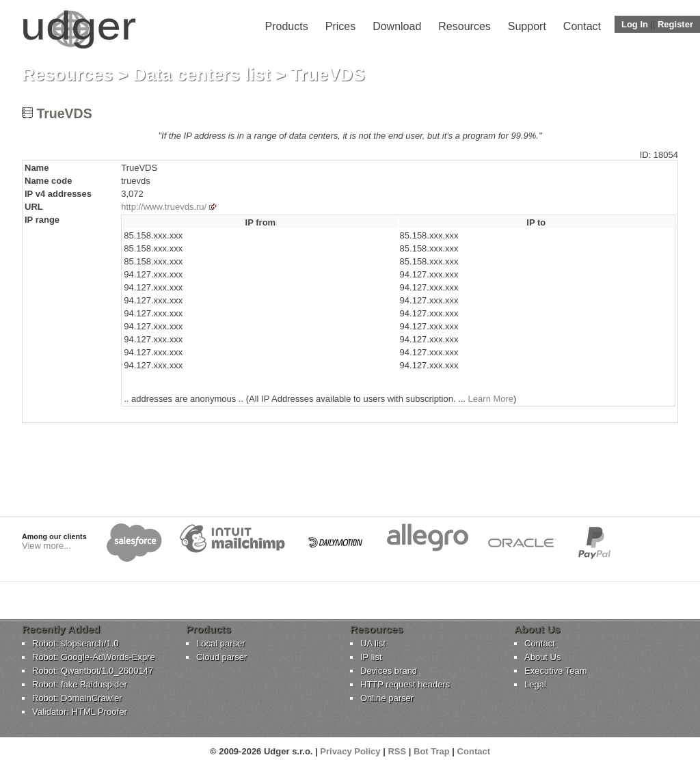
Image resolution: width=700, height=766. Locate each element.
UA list (373, 643)
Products (287, 26)
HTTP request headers (405, 684)
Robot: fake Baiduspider (80, 684)
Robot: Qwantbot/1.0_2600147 (93, 671)
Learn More (491, 399)
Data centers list (202, 74)
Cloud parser (221, 657)
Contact (582, 26)
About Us (542, 657)
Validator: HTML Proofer (80, 712)
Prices (340, 26)
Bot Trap (432, 751)
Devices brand (389, 671)
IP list (371, 657)
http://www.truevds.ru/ (164, 207)
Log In (635, 24)
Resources (464, 26)
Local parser (221, 643)
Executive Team (556, 671)
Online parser (387, 698)
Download (397, 26)
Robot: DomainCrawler (77, 698)
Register (675, 24)
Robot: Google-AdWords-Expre (94, 657)
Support (527, 26)
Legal (535, 684)
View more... (46, 546)
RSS (397, 751)
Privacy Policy (350, 751)
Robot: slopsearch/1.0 (75, 643)
